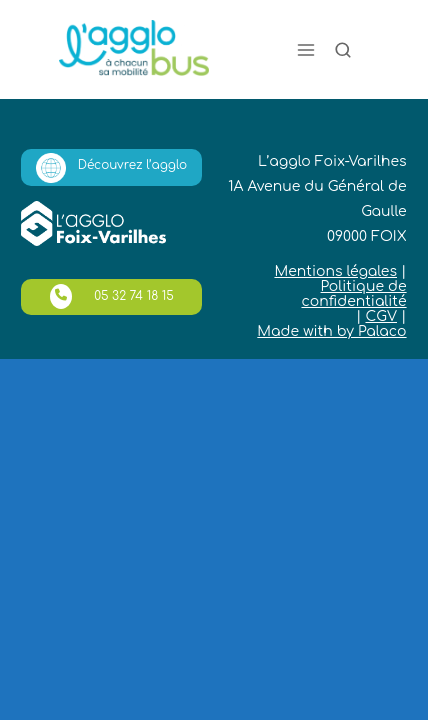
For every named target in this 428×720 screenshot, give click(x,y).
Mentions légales (335, 271)
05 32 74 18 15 (112, 296)
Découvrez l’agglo (111, 168)
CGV (381, 316)
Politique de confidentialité (353, 294)
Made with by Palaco (331, 331)
